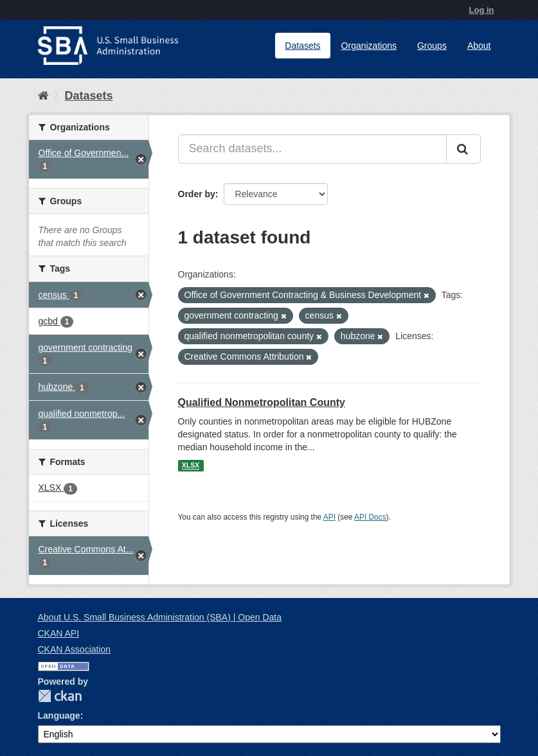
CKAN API (59, 633)
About (479, 46)
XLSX (191, 466)
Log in (482, 10)
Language (59, 716)
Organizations (369, 46)
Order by (197, 194)
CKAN (60, 696)
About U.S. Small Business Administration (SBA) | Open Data (160, 617)
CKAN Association (75, 649)
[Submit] (463, 149)
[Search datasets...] (312, 149)
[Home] (43, 96)
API (329, 517)
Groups (432, 46)
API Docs (370, 517)
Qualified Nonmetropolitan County (262, 402)
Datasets (302, 46)
